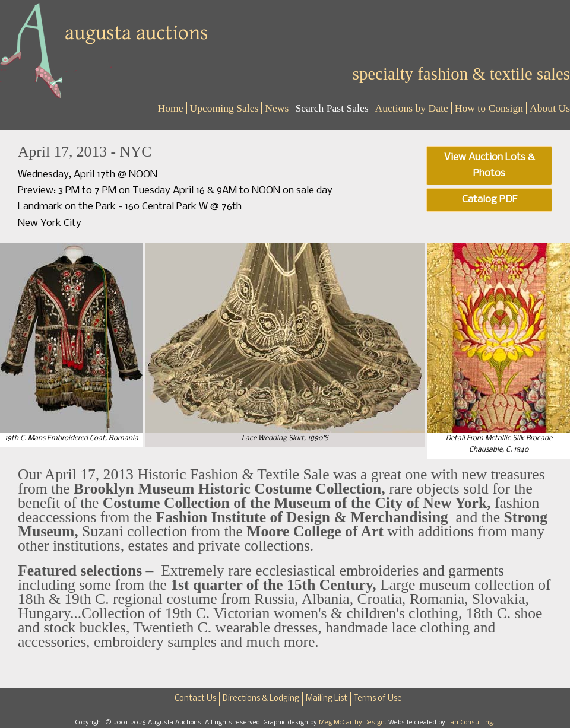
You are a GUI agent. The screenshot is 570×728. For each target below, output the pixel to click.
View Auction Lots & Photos (490, 166)
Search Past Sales (332, 108)
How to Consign (489, 108)
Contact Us (195, 699)
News (277, 108)
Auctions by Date (412, 108)
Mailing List (327, 699)
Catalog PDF (490, 200)
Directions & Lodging (261, 699)
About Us (550, 108)
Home (171, 108)
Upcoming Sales (224, 108)
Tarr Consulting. (471, 723)
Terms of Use (378, 699)
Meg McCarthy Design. (354, 723)
